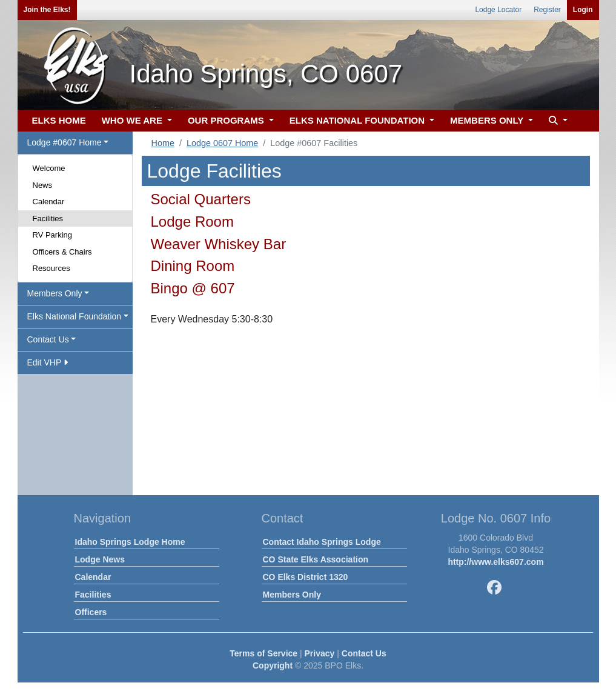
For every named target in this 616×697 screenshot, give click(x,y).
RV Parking (53, 235)
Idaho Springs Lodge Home (130, 542)
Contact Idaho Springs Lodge (322, 542)
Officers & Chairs (62, 252)
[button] (557, 121)
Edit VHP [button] (48, 362)
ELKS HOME (59, 120)
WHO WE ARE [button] (133, 120)
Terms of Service (263, 653)
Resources (51, 268)
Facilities (48, 218)
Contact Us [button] (48, 339)
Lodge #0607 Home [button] (65, 142)
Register (547, 10)
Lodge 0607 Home (222, 143)
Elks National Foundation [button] (75, 316)
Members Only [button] (55, 293)
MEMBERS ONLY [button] (488, 120)
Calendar (49, 202)
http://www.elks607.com (495, 562)
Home (163, 143)
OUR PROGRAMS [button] (227, 120)
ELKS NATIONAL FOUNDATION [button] (359, 120)
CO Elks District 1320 (306, 577)
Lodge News (100, 559)
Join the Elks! (47, 10)
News (43, 185)
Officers (91, 612)
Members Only (292, 595)
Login (583, 10)
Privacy (320, 653)
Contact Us (364, 653)
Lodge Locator (498, 10)
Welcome (49, 168)
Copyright (273, 665)
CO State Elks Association (316, 559)
